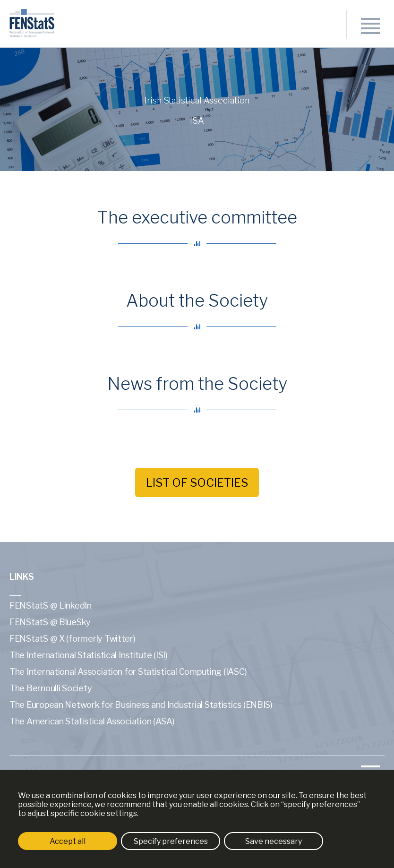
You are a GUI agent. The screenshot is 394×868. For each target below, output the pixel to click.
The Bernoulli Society (51, 688)
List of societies (197, 483)
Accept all (68, 841)
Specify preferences (171, 841)
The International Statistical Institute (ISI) (89, 655)
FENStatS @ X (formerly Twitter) (73, 639)
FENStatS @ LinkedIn (51, 606)
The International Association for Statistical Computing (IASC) (128, 672)
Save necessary (274, 841)
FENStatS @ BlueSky (50, 622)
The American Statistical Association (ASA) (92, 721)
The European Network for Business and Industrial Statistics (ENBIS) (141, 705)
